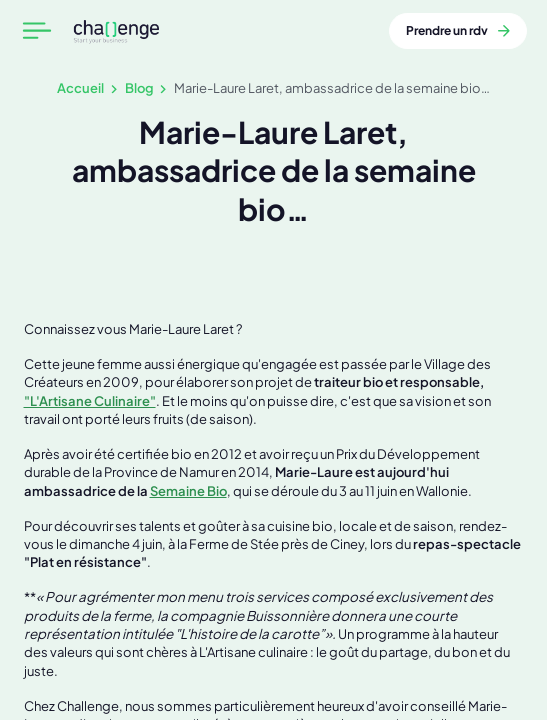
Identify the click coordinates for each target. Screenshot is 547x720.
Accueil (80, 87)
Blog (139, 87)
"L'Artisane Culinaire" (90, 400)
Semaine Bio (188, 490)
